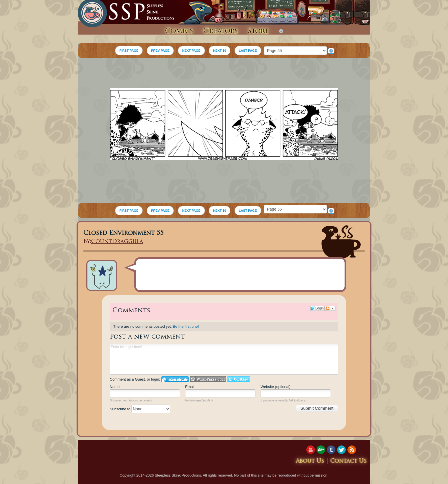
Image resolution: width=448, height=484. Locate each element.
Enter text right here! (224, 359)
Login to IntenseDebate (175, 379)
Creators (221, 31)
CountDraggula (117, 242)
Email (190, 387)
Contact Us (349, 461)
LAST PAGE (248, 51)
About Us (310, 461)
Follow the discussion (330, 308)
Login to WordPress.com (208, 379)
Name (115, 387)
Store (258, 31)
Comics (179, 31)
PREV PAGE (160, 51)
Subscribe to (140, 409)
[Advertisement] (224, 74)
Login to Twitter (239, 379)
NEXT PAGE (191, 51)
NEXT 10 (220, 51)
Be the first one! (186, 326)
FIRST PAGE (129, 51)
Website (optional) (276, 387)
